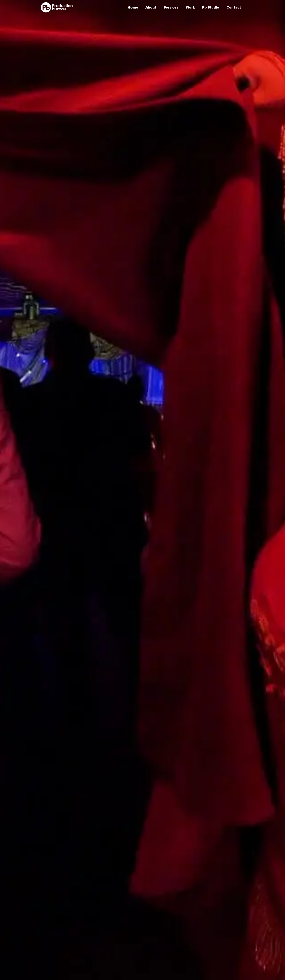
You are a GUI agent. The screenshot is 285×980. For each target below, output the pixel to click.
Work (190, 7)
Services (171, 7)
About (151, 7)
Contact (234, 7)
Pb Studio (211, 7)
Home (133, 7)
